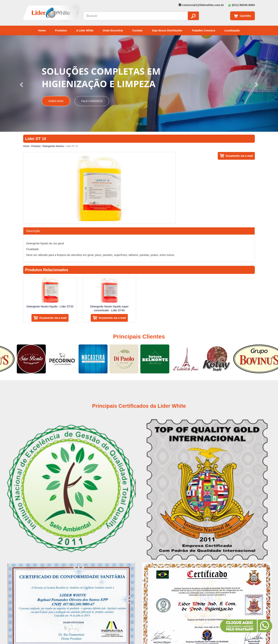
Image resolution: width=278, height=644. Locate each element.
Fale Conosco (92, 101)
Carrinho (242, 16)
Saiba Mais (56, 101)
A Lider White (85, 30)
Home (42, 30)
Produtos (61, 30)
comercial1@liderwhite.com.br (203, 5)
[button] (21, 84)
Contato (138, 30)
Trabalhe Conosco (203, 30)
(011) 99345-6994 (243, 5)
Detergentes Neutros (53, 146)
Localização (232, 30)
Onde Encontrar (113, 30)
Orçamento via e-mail (239, 156)
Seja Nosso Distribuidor (167, 30)
